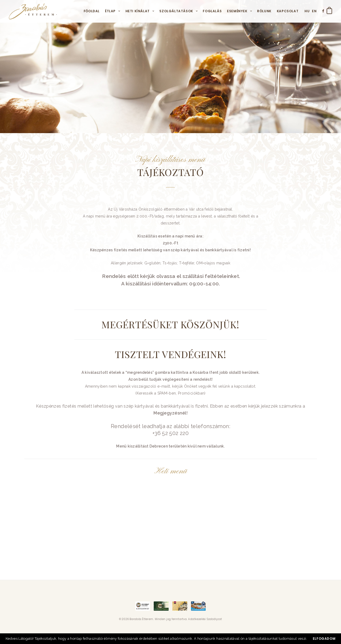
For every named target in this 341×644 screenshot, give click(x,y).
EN (314, 11)
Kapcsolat (288, 11)
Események (237, 11)
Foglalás (212, 11)
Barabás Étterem (141, 619)
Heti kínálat (138, 11)
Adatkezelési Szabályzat (205, 619)
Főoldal (92, 11)
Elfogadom (324, 639)
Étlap (110, 11)
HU (307, 11)
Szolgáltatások (176, 11)
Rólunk (264, 11)
